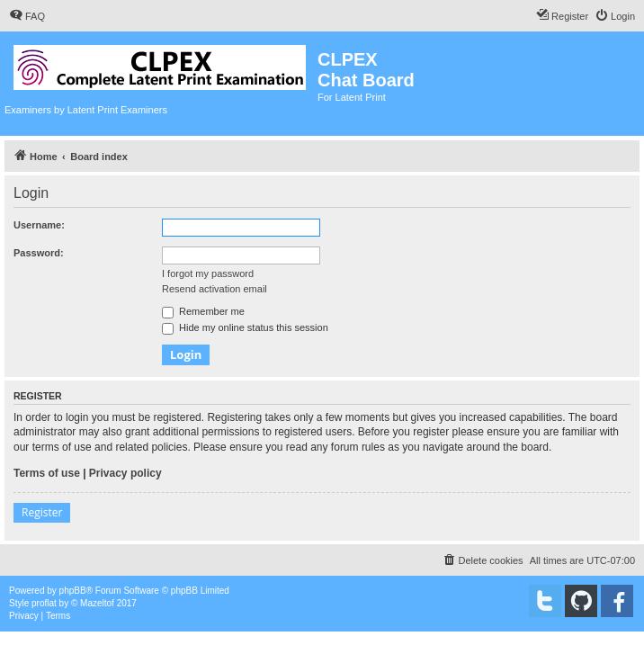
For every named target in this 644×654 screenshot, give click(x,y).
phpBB (73, 591)
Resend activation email (215, 289)
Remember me (203, 311)
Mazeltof (97, 603)
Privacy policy (125, 473)
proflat (44, 603)
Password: (39, 253)
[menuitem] (27, 16)
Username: (39, 225)
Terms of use (47, 473)
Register (42, 512)
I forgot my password (208, 273)
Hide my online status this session (245, 327)
